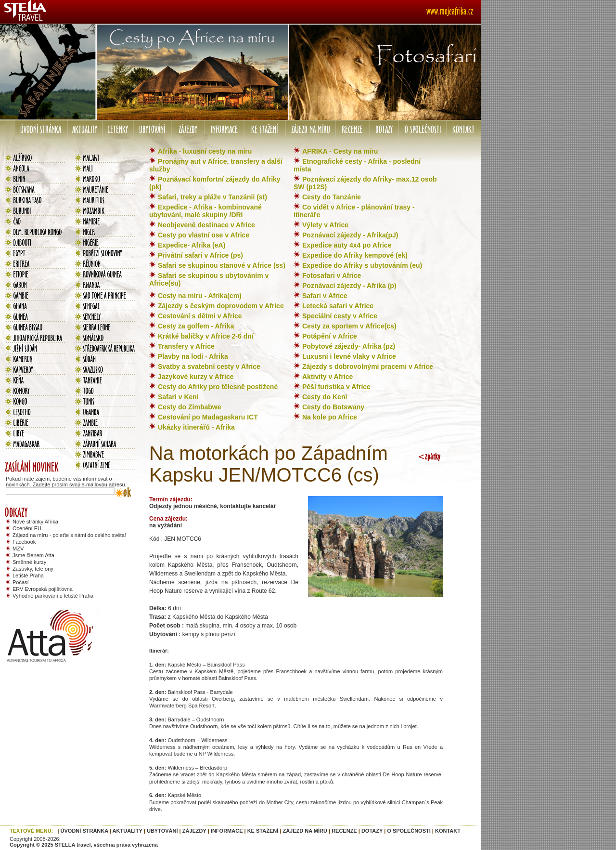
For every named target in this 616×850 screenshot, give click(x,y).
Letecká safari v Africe (338, 306)
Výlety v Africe (325, 225)
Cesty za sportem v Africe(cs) (349, 326)
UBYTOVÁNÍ (162, 831)
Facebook (24, 542)
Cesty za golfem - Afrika (196, 326)
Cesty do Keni (325, 397)
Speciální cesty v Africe (340, 316)
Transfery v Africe (186, 346)
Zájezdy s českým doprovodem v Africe (221, 306)
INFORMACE (227, 831)
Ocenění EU (27, 528)
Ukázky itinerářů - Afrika (196, 427)
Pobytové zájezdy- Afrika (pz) (349, 346)
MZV (18, 549)
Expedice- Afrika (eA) (192, 245)
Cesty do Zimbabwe (189, 407)
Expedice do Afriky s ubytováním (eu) (362, 265)
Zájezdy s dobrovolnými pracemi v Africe (368, 366)
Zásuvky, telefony (33, 569)
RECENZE (344, 831)
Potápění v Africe (330, 336)
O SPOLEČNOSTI (409, 831)
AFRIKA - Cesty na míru (340, 151)
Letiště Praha (28, 575)
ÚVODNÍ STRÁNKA (84, 831)
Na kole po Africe (330, 417)
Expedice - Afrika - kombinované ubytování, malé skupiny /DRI (205, 211)
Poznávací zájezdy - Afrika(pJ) (350, 235)
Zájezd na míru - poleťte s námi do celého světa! (69, 535)
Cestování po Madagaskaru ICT (208, 417)
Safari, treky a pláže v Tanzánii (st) (212, 197)
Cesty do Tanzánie (332, 197)
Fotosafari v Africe (332, 275)
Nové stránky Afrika (35, 522)
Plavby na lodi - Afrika (193, 356)
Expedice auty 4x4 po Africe (347, 245)
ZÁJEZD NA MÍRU (305, 831)
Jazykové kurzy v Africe (196, 377)
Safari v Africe (325, 296)
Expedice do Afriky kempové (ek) (355, 255)
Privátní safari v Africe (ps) (200, 255)
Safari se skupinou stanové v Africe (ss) (222, 265)
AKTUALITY (128, 831)
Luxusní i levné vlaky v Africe (349, 356)
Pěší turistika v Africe (336, 387)
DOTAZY (372, 831)
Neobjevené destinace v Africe (206, 225)
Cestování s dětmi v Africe (200, 316)
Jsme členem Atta (33, 555)
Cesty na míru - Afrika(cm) (200, 296)
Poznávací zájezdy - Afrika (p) (349, 286)
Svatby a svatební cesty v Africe (209, 366)
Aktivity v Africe (327, 377)
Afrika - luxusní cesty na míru (205, 151)
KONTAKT (448, 831)
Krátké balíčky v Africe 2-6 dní (206, 336)
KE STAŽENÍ (263, 831)
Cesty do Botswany (333, 407)
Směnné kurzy (29, 562)
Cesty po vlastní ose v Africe (204, 235)
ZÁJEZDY (194, 831)
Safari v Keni (178, 397)
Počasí (21, 582)
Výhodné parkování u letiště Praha (53, 596)
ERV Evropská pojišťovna (43, 589)
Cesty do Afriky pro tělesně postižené (218, 387)
